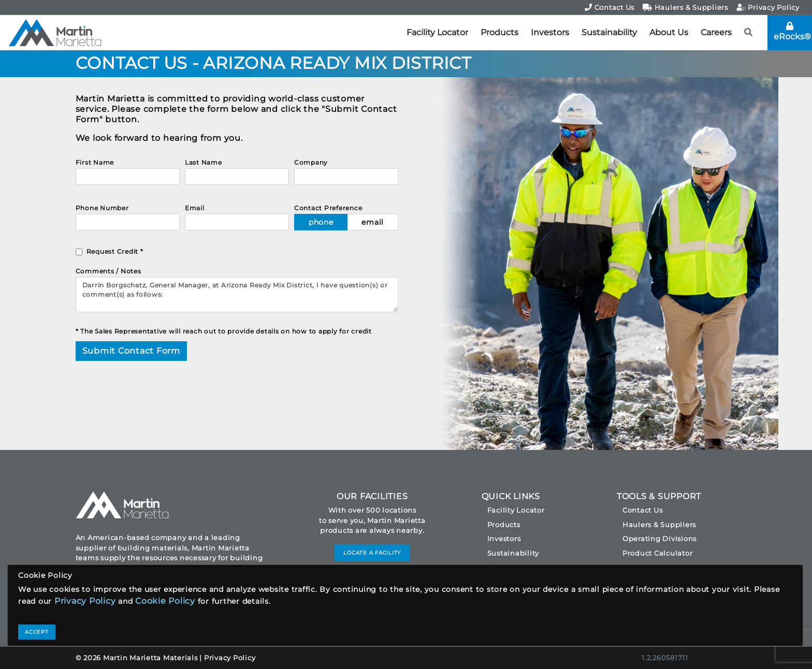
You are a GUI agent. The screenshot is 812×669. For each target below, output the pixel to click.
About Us (669, 32)
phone (321, 222)
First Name (95, 162)
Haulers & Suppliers (685, 7)
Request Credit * (115, 251)
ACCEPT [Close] (37, 632)
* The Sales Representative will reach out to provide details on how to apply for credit (224, 331)
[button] (749, 33)
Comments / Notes (108, 271)
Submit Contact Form (131, 351)
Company (311, 162)
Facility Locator (437, 32)
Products (499, 32)
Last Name (204, 162)
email (373, 222)
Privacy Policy (768, 7)
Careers (716, 32)
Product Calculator (658, 553)
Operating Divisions (659, 539)
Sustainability (609, 32)
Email (195, 208)
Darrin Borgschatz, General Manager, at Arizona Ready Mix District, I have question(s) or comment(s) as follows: (237, 295)
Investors (550, 32)
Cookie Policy (165, 601)
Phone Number (102, 208)
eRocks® (792, 32)
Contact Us (610, 7)
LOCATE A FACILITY (372, 553)
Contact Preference (328, 208)
